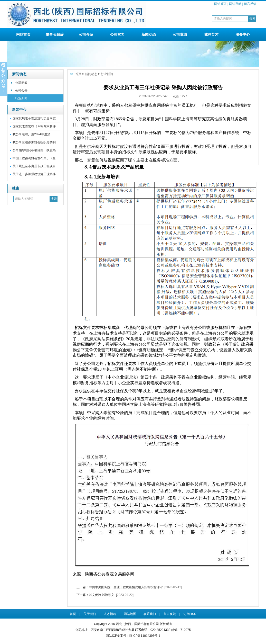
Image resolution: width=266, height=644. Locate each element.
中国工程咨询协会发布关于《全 (34, 158)
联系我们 (150, 614)
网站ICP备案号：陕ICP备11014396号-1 (133, 636)
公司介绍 (86, 34)
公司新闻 (21, 83)
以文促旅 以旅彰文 (102, 595)
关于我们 (90, 614)
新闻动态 (149, 34)
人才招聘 (110, 614)
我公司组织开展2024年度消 (31, 134)
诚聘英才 (211, 34)
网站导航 (235, 4)
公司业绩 (180, 34)
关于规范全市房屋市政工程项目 (34, 166)
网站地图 (130, 614)
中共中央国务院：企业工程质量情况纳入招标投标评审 (126, 587)
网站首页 (220, 4)
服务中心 (243, 34)
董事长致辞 (55, 34)
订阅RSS (190, 614)
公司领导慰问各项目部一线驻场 (34, 150)
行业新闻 (21, 98)
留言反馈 (250, 4)
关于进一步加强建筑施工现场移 (34, 174)
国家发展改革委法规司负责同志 (34, 118)
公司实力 (117, 34)
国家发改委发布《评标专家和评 (34, 126)
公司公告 (21, 91)
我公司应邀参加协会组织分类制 (34, 142)
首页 (78, 74)
